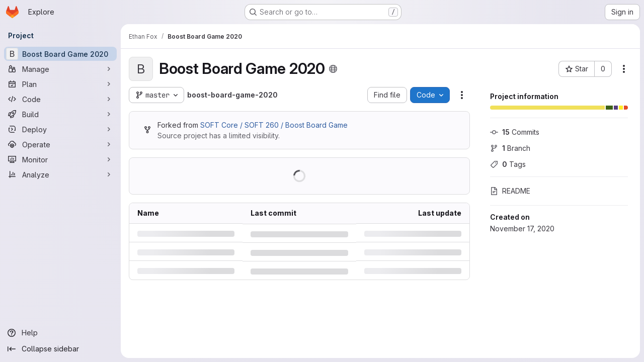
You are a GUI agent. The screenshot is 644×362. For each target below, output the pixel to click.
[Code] (60, 99)
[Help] (60, 333)
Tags (508, 164)
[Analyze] (60, 174)
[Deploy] (60, 129)
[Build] (60, 114)
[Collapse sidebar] (60, 349)
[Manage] (60, 69)
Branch (510, 148)
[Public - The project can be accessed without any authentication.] (333, 69)
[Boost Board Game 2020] (60, 54)
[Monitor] (60, 159)
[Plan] (60, 84)
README (510, 191)
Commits (515, 132)
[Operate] (60, 144)
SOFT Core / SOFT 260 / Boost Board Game (274, 125)
